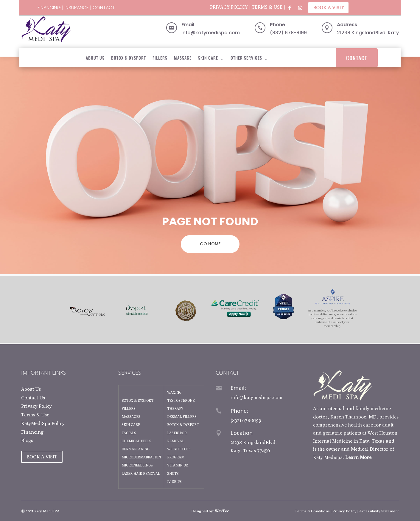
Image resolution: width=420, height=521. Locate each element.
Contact (104, 8)
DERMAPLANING (136, 449)
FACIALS (129, 433)
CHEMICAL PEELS (136, 441)
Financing (49, 8)
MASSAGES (131, 417)
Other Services (246, 58)
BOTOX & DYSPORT (129, 58)
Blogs (27, 440)
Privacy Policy (229, 7)
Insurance (77, 8)
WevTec (222, 511)
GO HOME (210, 244)
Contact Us (33, 398)
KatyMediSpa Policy (43, 423)
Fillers (160, 58)
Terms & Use (267, 7)
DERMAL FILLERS (182, 417)
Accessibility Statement (379, 511)
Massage (183, 58)
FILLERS (129, 408)
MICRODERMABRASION (141, 457)
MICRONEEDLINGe (137, 465)
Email (188, 25)
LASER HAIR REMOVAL (141, 473)
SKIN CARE (131, 425)
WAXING (174, 392)
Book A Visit (328, 8)
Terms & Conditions (312, 511)
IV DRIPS (174, 482)
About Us (95, 58)
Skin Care (208, 58)
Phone (277, 25)
